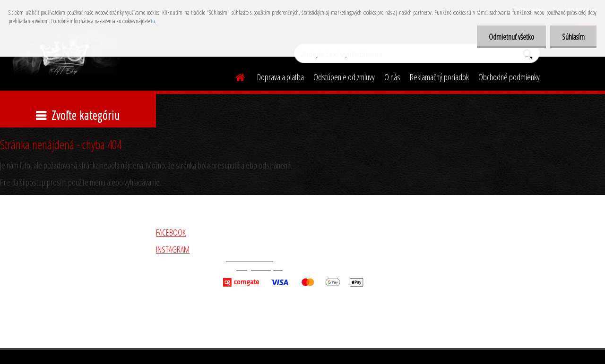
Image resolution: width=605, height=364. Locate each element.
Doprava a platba (281, 77)
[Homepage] (234, 76)
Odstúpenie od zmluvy (344, 77)
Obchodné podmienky (509, 77)
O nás (392, 77)
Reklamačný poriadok (439, 77)
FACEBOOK (171, 232)
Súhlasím (573, 37)
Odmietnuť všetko (511, 37)
